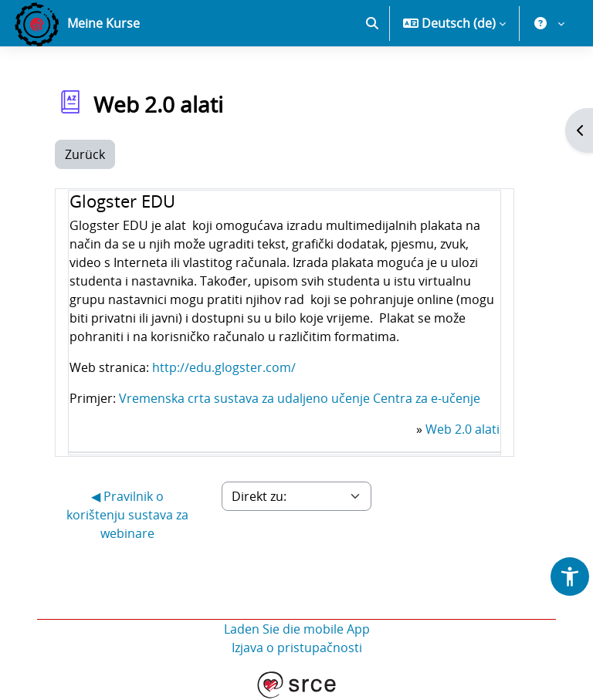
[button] (372, 23)
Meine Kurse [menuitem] (103, 23)
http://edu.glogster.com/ (224, 367)
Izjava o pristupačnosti (297, 648)
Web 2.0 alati (463, 429)
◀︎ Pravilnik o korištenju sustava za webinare (127, 515)
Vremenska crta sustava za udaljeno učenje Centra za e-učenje (300, 398)
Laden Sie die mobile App (297, 629)
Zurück (85, 154)
